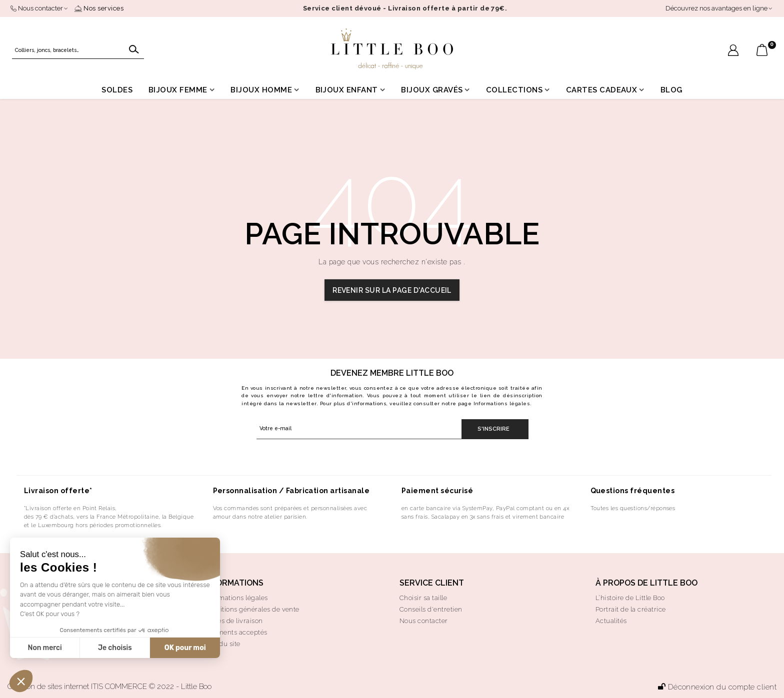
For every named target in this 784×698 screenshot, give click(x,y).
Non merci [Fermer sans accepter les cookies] (44, 648)
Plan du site (222, 644)
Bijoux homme (261, 90)
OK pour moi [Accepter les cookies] (185, 648)
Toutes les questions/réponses (633, 508)
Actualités (611, 621)
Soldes (117, 90)
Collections (514, 90)
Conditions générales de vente (251, 609)
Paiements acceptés (235, 632)
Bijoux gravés (432, 90)
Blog (671, 90)
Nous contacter (424, 621)
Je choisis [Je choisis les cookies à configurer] (115, 648)
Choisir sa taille (423, 598)
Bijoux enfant (347, 90)
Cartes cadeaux (602, 90)
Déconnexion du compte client (717, 687)
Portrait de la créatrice (631, 609)
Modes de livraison (233, 621)
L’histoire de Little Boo (630, 598)
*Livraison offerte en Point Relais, (70, 508)
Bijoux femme (178, 90)
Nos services (99, 8)
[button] (21, 681)
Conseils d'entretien (431, 609)
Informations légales (502, 403)
